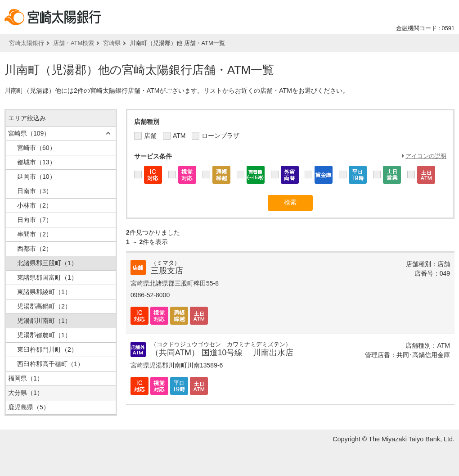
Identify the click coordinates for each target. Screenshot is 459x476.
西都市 (35, 249)
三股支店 (167, 271)
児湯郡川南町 (44, 321)
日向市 (35, 220)
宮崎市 (36, 148)
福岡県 (26, 378)
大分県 (26, 393)
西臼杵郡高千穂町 (50, 364)
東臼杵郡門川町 (47, 349)
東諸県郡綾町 (44, 292)
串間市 (35, 234)
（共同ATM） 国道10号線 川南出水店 (222, 353)
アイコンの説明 (426, 156)
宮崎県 (112, 43)
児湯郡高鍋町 (44, 306)
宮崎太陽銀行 (27, 43)
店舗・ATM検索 (74, 43)
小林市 (35, 205)
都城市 (36, 162)
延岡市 (36, 177)
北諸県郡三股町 (47, 263)
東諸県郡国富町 (47, 277)
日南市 (35, 191)
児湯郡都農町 (44, 335)
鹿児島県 (29, 407)
